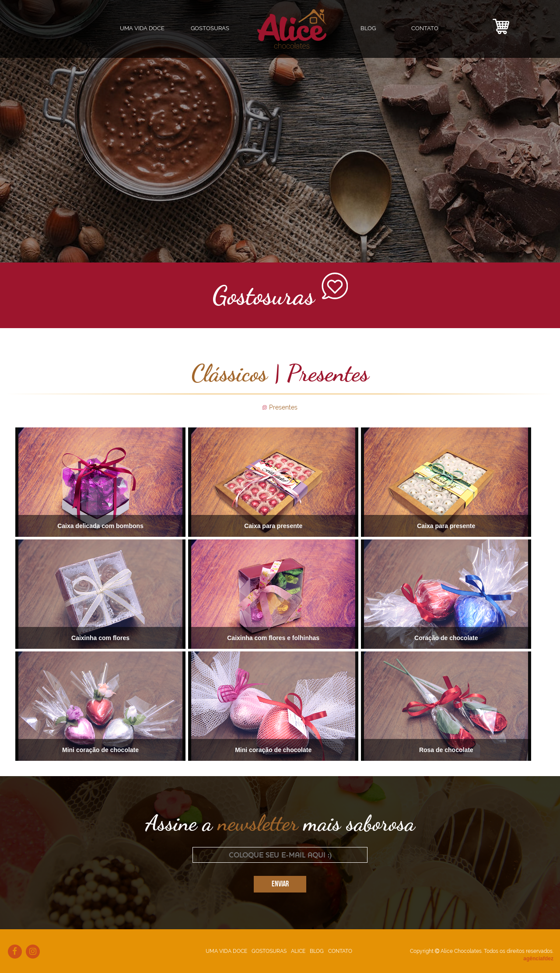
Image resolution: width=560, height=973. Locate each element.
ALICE (298, 951)
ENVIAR (280, 884)
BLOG (368, 28)
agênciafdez (538, 959)
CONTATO (425, 28)
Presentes (283, 407)
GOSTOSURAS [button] (210, 28)
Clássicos (229, 373)
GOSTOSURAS (269, 951)
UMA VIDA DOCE (142, 28)
